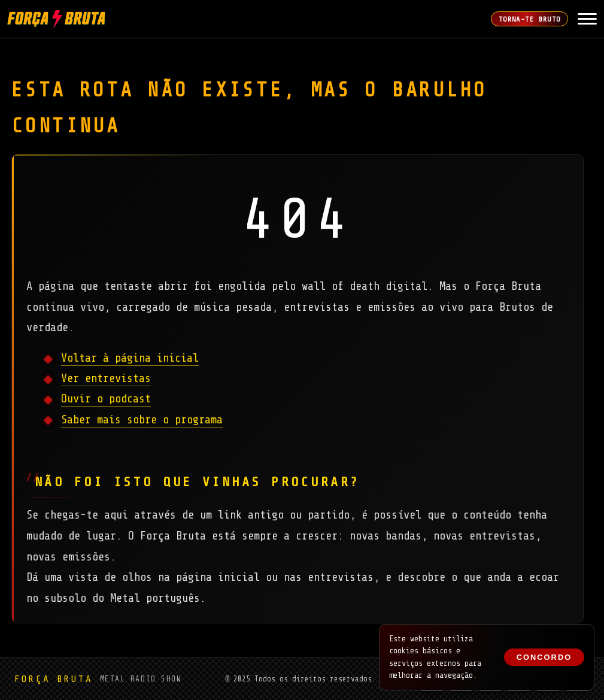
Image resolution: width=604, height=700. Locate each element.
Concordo (544, 657)
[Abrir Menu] (587, 19)
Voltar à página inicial (130, 358)
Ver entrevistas (106, 378)
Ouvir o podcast (106, 399)
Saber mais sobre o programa (142, 420)
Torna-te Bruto (530, 19)
